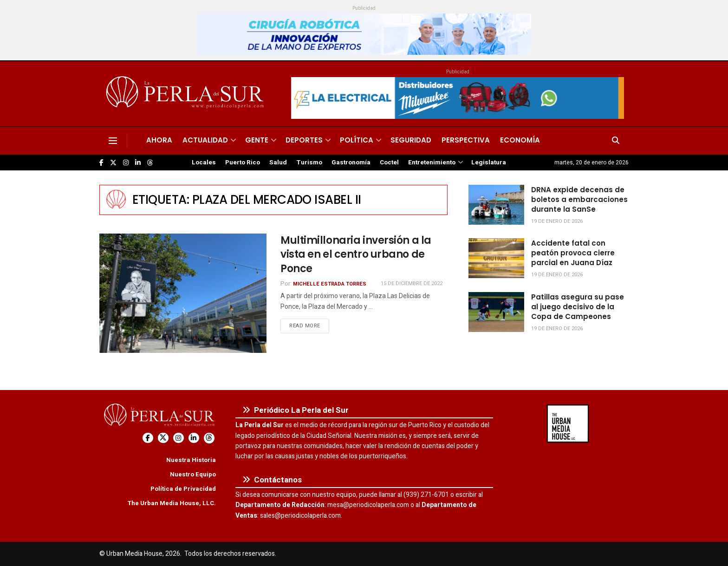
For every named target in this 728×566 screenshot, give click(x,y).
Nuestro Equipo (193, 474)
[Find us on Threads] (150, 163)
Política (357, 140)
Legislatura (489, 163)
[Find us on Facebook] (101, 163)
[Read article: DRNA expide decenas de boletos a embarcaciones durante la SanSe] (496, 205)
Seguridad (411, 140)
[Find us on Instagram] (126, 163)
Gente (257, 140)
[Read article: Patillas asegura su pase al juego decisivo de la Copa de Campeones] (496, 312)
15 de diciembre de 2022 (412, 283)
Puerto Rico (243, 163)
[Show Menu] (113, 141)
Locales (204, 163)
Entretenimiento (432, 163)
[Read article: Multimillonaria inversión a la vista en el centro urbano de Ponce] (183, 293)
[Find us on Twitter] (113, 163)
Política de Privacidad (183, 489)
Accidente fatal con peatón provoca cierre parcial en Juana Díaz (573, 253)
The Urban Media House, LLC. (172, 503)
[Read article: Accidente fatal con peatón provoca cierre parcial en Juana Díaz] (496, 258)
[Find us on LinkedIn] (138, 163)
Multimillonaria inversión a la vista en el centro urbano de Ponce (356, 255)
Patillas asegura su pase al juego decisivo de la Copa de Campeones (578, 307)
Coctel (389, 163)
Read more (309, 325)
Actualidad (205, 140)
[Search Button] (616, 141)
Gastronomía (351, 163)
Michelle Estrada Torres (330, 284)
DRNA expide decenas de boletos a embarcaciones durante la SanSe (579, 199)
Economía (520, 140)
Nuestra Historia (191, 460)
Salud (278, 163)
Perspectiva (466, 140)
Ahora (159, 140)
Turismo (309, 163)
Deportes (304, 140)
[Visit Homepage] (186, 94)
